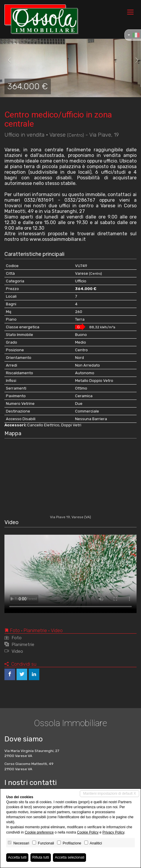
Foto (13, 638)
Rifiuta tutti (41, 857)
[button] (7, 60)
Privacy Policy (114, 832)
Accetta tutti (17, 857)
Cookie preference (39, 832)
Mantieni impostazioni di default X (110, 794)
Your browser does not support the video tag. (70, 572)
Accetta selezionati (69, 857)
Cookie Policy (88, 832)
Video (14, 651)
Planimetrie (19, 645)
